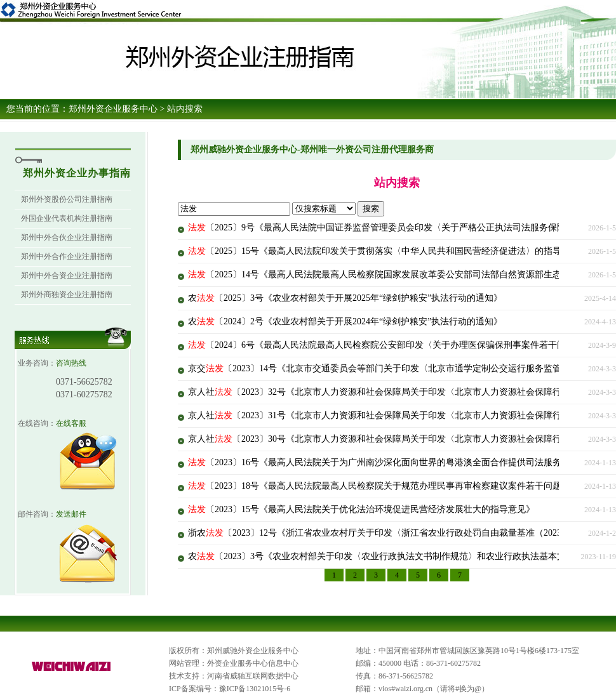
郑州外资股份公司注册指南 (67, 199)
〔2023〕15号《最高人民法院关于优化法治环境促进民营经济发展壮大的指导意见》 (361, 509)
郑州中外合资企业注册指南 (67, 275)
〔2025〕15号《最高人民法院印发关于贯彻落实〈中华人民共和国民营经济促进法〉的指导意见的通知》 (401, 251)
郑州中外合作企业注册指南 (67, 256)
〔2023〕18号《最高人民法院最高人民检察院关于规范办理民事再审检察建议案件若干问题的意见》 (392, 486)
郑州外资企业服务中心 (113, 109)
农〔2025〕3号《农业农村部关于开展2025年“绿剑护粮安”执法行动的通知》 (345, 298)
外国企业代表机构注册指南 (67, 218)
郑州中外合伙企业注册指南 (67, 237)
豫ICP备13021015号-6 (255, 689)
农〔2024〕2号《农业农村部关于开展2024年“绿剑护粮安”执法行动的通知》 (345, 321)
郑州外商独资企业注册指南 (67, 295)
